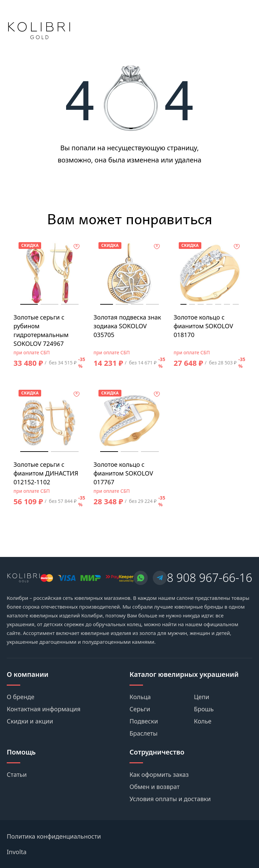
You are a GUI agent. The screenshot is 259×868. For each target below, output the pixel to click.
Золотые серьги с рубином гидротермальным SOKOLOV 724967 (41, 330)
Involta (17, 852)
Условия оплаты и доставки (170, 799)
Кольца (140, 697)
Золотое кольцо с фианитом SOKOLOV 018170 (204, 326)
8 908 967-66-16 (210, 578)
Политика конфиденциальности (54, 836)
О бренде (21, 697)
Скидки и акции (30, 721)
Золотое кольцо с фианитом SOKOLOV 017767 (123, 473)
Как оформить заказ (159, 774)
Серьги (140, 709)
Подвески (144, 721)
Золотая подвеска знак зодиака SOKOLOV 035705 (127, 326)
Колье (203, 721)
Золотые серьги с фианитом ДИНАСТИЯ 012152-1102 (46, 473)
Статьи (17, 774)
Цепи (202, 697)
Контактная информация (44, 709)
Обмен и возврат (155, 787)
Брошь (204, 709)
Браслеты (143, 733)
